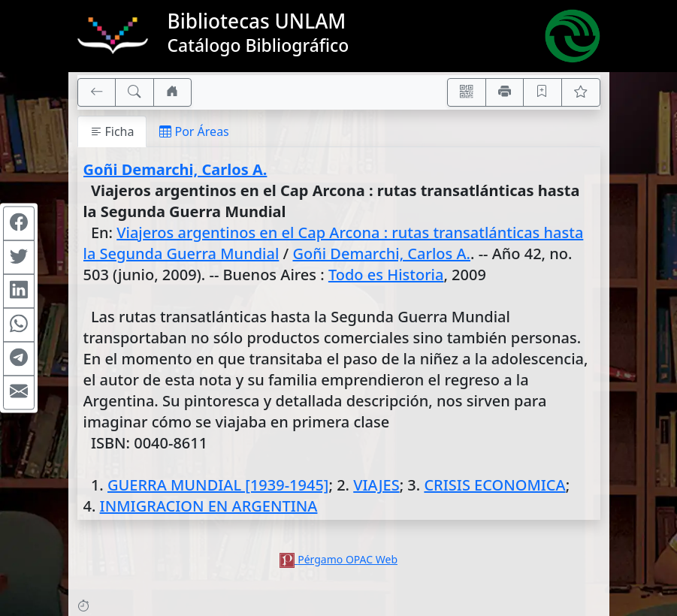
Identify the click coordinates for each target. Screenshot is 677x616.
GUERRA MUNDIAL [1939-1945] (218, 485)
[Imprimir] (505, 92)
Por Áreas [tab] (194, 131)
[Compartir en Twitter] (19, 258)
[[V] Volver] (97, 92)
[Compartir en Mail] (19, 393)
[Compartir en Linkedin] (19, 291)
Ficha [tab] (112, 131)
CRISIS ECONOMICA (494, 485)
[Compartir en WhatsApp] (19, 325)
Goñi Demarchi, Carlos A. (175, 169)
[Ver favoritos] (581, 92)
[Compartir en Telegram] (19, 359)
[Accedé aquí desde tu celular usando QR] (467, 92)
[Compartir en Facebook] (19, 224)
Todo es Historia (386, 275)
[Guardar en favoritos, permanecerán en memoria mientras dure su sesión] (543, 92)
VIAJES (376, 485)
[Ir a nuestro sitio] (173, 92)
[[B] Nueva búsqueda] (134, 92)
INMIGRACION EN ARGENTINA (209, 506)
